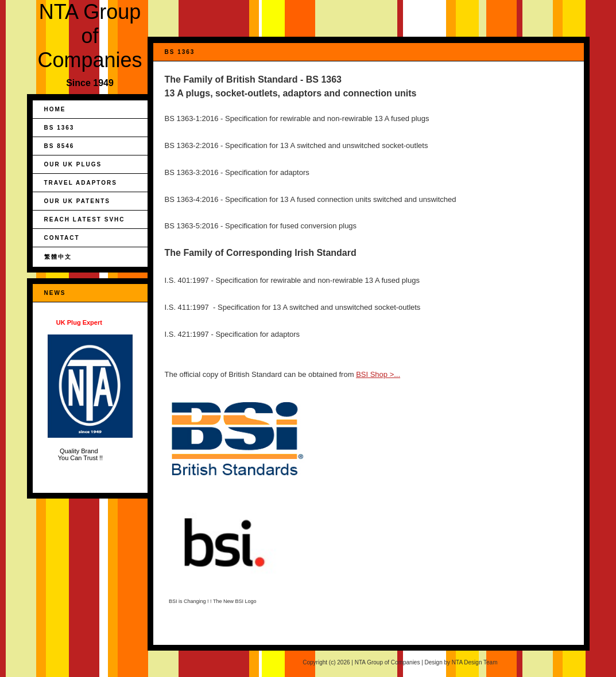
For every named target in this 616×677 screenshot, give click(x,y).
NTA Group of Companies (90, 36)
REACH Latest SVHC (85, 219)
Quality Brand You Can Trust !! (90, 390)
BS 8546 (59, 146)
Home (55, 109)
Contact (62, 238)
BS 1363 (59, 128)
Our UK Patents (77, 201)
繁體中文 (58, 257)
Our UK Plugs (73, 164)
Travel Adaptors (81, 183)
